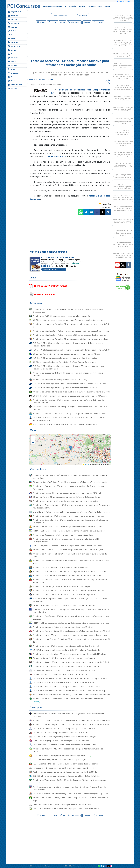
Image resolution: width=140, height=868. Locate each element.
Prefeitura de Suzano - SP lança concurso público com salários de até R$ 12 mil (67, 493)
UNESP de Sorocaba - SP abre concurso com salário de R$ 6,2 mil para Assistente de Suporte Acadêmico (69, 419)
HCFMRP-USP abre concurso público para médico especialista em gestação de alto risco (71, 623)
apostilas (73, 6)
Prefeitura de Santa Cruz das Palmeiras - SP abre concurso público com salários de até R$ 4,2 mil (71, 640)
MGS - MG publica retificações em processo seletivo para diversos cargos (64, 737)
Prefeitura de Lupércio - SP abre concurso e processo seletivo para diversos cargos (68, 516)
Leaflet (86, 464)
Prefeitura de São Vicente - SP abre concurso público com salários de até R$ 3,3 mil (68, 550)
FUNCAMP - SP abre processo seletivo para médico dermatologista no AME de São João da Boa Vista (70, 600)
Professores (14, 54)
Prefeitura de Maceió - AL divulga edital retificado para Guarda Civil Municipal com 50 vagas (70, 799)
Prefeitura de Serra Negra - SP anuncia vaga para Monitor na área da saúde (65, 501)
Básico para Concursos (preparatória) (58, 257)
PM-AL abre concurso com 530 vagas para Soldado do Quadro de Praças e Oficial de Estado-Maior (69, 788)
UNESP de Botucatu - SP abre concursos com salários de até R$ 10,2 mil (63, 682)
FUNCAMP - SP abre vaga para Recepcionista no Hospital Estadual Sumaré (65, 388)
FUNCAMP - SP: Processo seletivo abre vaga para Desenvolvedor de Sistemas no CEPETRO (71, 350)
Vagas (12, 69)
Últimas (12, 50)
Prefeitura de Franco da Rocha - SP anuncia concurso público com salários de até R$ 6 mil (71, 631)
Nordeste (13, 42)
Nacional (13, 27)
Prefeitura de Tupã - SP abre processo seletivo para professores (60, 567)
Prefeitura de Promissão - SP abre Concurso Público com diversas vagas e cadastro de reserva (70, 555)
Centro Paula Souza (56, 156)
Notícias (12, 19)
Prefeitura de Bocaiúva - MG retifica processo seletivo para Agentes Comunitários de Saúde (69, 750)
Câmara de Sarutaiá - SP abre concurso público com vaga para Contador (64, 658)
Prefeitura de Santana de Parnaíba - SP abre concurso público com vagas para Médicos (70, 339)
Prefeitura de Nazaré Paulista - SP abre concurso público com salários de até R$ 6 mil (70, 571)
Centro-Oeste (14, 46)
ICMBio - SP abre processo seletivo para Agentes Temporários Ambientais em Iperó (69, 320)
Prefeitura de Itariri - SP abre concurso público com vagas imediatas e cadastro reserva (70, 635)
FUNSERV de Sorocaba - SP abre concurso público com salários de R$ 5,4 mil (66, 424)
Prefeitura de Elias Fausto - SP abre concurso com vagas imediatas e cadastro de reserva (71, 331)
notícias (83, 6)
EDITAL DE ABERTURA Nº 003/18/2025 (51, 286)
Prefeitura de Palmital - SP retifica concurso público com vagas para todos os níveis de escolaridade (70, 477)
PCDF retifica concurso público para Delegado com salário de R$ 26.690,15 (65, 772)
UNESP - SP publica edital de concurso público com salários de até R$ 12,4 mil (66, 686)
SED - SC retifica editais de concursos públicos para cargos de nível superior (65, 764)
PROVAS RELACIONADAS (45, 294)
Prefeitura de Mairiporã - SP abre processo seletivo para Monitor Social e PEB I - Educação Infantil (67, 540)
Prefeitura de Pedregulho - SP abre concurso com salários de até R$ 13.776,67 (66, 666)
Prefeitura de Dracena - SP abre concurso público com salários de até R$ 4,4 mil (67, 575)
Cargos (12, 61)
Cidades (12, 65)
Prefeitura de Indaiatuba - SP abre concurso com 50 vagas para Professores (123, 75)
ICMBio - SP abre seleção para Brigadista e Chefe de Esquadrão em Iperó (64, 362)
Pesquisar (82, 15)
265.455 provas (95, 6)
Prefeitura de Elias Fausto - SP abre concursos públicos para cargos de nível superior (69, 335)
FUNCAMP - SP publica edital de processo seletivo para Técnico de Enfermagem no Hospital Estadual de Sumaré (69, 367)
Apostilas (13, 15)
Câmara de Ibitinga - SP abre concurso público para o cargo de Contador (64, 605)
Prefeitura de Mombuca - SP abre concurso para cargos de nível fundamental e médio (70, 413)
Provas (12, 77)
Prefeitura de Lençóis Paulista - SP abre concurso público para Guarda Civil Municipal (70, 654)
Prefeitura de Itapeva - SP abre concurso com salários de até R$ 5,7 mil (63, 627)
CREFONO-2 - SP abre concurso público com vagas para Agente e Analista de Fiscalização (71, 512)
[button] (33, 438)
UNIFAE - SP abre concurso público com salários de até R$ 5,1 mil (61, 674)
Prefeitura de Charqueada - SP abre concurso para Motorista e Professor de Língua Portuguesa (69, 487)
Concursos (13, 23)
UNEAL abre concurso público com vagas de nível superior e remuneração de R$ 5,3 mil (71, 794)
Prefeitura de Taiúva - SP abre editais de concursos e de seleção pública (64, 594)
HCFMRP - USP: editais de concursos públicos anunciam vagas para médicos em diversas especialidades (71, 611)
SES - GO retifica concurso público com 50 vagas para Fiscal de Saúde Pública (66, 776)
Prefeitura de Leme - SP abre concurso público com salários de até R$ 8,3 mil (66, 646)
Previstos (13, 58)
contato (108, 6)
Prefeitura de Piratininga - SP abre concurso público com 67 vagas (61, 586)
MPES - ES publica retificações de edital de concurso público (63, 756)
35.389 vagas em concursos (55, 6)
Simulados (13, 73)
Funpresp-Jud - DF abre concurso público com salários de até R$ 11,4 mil (64, 768)
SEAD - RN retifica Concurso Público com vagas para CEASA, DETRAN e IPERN (66, 809)
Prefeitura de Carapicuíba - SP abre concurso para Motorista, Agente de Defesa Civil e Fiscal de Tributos (70, 401)
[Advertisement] (52, 41)
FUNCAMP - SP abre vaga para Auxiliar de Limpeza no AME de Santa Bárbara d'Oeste (70, 384)
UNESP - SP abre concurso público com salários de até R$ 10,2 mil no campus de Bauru (70, 678)
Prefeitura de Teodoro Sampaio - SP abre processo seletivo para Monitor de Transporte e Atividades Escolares (71, 506)
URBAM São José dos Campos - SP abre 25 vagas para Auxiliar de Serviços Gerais (67, 546)
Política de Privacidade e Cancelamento (41, 866)
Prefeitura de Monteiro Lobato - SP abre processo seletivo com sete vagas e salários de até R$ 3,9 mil (70, 581)
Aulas (11, 81)
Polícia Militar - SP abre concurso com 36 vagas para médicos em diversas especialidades (71, 695)
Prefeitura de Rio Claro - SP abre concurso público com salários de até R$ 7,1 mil (67, 527)
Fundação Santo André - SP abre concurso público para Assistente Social (64, 670)
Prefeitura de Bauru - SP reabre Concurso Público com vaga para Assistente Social (68, 700)
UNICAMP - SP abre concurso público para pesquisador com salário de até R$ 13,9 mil (70, 396)
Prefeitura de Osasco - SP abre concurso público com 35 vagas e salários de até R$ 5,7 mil (71, 392)
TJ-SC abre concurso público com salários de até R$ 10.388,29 (59, 760)
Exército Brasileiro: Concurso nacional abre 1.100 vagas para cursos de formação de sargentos (69, 715)
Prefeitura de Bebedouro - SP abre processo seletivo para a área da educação (66, 535)
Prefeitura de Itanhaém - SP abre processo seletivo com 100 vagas (61, 380)
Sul (11, 35)
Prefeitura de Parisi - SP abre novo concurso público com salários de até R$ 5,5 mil (68, 590)
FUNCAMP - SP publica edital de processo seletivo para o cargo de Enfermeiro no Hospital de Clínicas (68, 344)
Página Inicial (14, 12)
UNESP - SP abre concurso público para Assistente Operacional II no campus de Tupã (70, 690)
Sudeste (12, 31)
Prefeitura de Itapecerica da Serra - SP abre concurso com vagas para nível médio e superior (69, 374)
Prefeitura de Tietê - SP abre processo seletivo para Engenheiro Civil (62, 316)
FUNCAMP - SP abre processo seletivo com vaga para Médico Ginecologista (65, 358)
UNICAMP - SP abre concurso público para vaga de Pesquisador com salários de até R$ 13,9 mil (70, 408)
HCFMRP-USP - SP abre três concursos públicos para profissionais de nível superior (69, 531)
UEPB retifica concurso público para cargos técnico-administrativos (62, 805)
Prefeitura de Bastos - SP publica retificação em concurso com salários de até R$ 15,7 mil (71, 662)
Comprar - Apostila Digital (54, 269)
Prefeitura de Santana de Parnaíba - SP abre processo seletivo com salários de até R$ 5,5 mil (71, 325)
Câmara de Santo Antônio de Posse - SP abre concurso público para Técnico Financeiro (70, 482)
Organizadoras (15, 84)
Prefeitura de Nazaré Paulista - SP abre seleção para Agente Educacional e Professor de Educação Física (70, 521)
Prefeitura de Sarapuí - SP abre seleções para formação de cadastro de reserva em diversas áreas (68, 311)
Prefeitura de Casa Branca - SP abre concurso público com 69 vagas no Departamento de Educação (71, 617)
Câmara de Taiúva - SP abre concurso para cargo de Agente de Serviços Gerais (66, 497)
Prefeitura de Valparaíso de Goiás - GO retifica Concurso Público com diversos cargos (69, 781)
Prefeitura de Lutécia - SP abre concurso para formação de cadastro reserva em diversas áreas (71, 562)
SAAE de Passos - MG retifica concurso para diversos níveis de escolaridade (65, 745)
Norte (11, 38)
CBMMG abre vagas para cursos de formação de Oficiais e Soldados (62, 741)
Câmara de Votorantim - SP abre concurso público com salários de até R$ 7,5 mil (67, 354)
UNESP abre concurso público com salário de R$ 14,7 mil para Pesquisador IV (66, 650)
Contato (12, 88)
